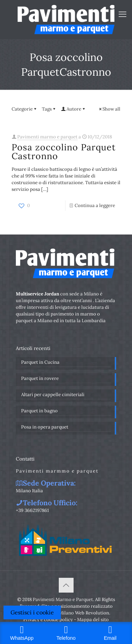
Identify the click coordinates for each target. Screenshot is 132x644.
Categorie (24, 109)
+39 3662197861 (32, 510)
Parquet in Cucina (40, 362)
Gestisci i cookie (32, 612)
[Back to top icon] (66, 585)
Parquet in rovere (40, 378)
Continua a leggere (95, 205)
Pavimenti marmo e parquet (47, 137)
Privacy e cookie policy (48, 620)
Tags (49, 109)
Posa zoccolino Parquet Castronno (64, 152)
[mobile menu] (122, 14)
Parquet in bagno (39, 411)
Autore (73, 109)
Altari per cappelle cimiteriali (53, 395)
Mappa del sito (93, 620)
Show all (109, 109)
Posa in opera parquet (45, 427)
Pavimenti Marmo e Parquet (63, 599)
